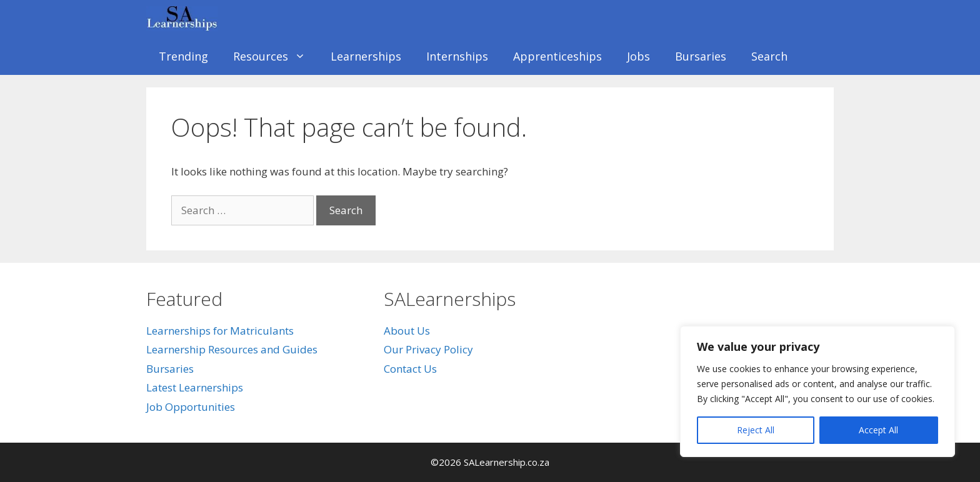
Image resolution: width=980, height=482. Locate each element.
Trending (183, 56)
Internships (457, 56)
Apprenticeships (557, 56)
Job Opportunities (191, 407)
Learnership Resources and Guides (232, 349)
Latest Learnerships (195, 387)
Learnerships (366, 56)
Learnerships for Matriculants (220, 331)
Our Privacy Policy (428, 349)
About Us (407, 331)
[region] (817, 391)
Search (769, 56)
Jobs (638, 56)
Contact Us (410, 369)
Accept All (878, 430)
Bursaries (701, 56)
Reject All (756, 430)
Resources (276, 56)
